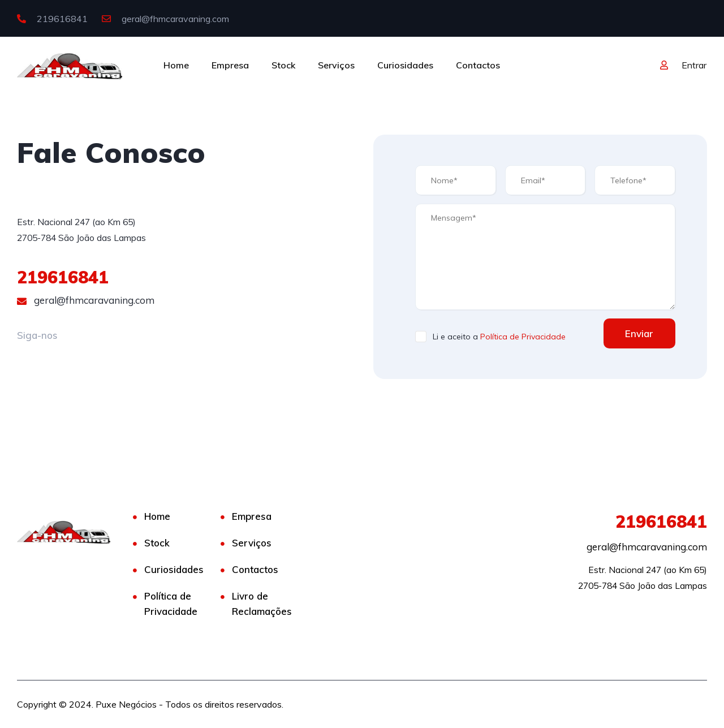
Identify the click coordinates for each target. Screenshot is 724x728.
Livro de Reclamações (262, 604)
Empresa (230, 65)
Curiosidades (405, 65)
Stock (283, 65)
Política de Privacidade (523, 337)
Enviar (639, 333)
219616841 (52, 19)
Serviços (336, 65)
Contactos (478, 65)
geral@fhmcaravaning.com (165, 19)
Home (176, 65)
